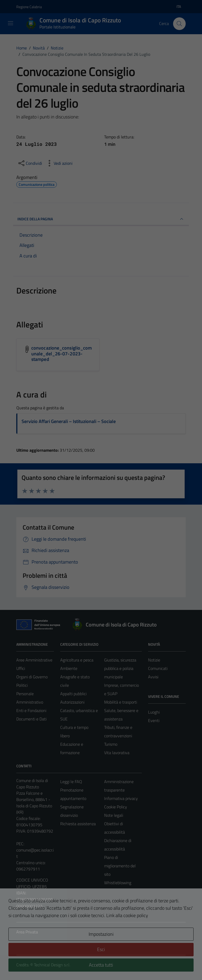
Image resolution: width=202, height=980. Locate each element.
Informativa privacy (121, 798)
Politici (22, 685)
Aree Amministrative (34, 660)
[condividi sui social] (30, 163)
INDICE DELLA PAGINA (101, 219)
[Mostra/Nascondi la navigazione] (11, 23)
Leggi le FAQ (71, 782)
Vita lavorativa (117, 753)
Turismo (111, 744)
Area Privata (27, 932)
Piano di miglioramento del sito (120, 866)
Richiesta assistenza (78, 824)
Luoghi (154, 712)
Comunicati (158, 668)
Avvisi (153, 677)
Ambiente (69, 668)
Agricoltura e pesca (77, 660)
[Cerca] (179, 24)
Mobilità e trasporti (121, 702)
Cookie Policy (116, 807)
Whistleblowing (118, 883)
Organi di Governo (32, 677)
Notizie (154, 660)
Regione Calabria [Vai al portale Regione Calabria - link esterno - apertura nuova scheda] (29, 7)
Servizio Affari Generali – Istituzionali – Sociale (69, 421)
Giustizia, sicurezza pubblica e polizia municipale (120, 668)
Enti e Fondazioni (31, 710)
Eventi (154, 720)
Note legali (114, 815)
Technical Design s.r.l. (52, 965)
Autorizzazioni (72, 702)
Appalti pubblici (73, 694)
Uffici (21, 668)
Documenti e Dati (31, 719)
